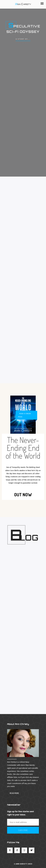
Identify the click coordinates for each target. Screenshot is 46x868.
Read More (14, 793)
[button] (42, 4)
